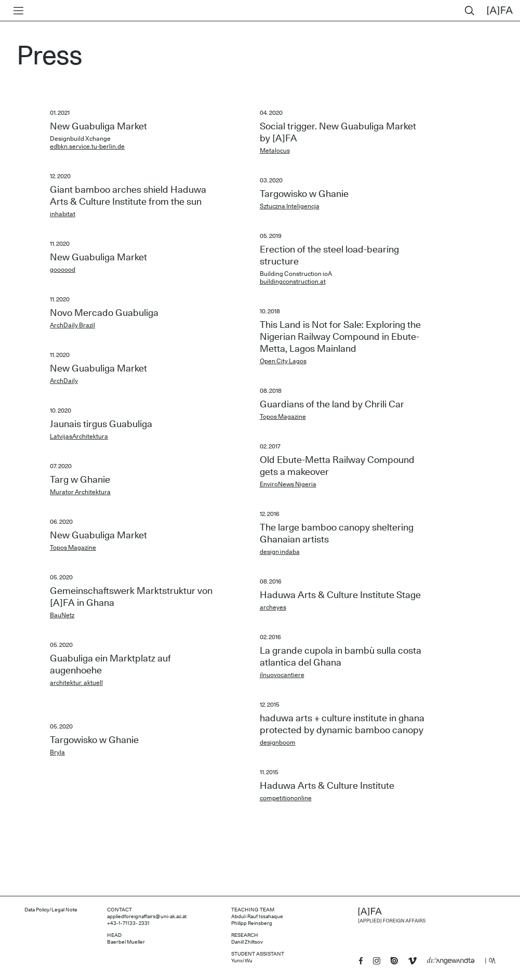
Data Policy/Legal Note (51, 910)
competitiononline (286, 798)
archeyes (273, 607)
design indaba (280, 552)
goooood (63, 270)
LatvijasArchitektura (79, 436)
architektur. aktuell (76, 683)
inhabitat (63, 214)
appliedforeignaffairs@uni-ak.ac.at (147, 917)
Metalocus (275, 151)
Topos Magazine (73, 548)
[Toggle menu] (16, 11)
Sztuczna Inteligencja (290, 206)
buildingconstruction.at (293, 282)
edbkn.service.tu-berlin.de (87, 147)
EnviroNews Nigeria (288, 484)
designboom (278, 743)
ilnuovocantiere (282, 675)
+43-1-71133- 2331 (128, 923)
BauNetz (62, 615)
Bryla (57, 752)
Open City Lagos (283, 361)
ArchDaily (64, 381)
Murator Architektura (80, 492)
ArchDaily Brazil (72, 325)
